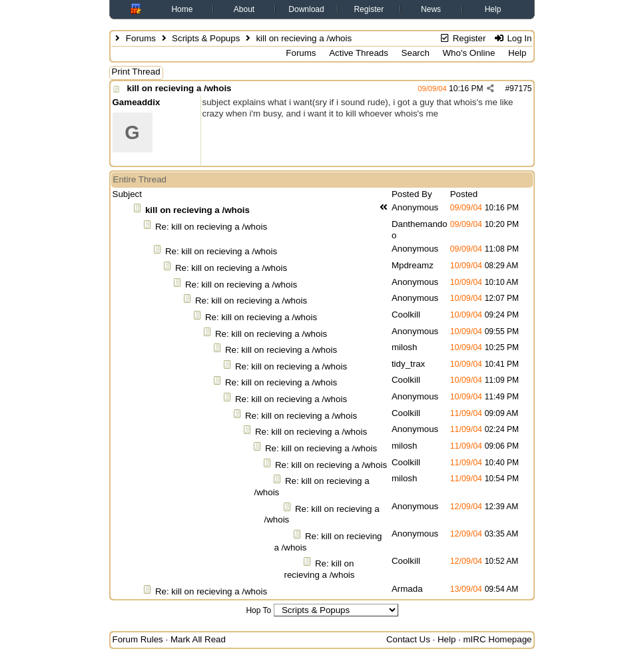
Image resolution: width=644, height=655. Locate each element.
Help (493, 9)
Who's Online (469, 53)
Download (306, 9)
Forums (141, 38)
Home (182, 9)
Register (369, 9)
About (244, 9)
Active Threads (359, 53)
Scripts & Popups (206, 38)
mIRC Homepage (498, 639)
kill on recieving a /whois (179, 88)
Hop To (258, 610)
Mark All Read (198, 639)
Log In (512, 38)
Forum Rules (138, 639)
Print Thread (136, 72)
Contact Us (408, 639)
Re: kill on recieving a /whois (211, 227)
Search (416, 53)
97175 (520, 89)
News (431, 9)
